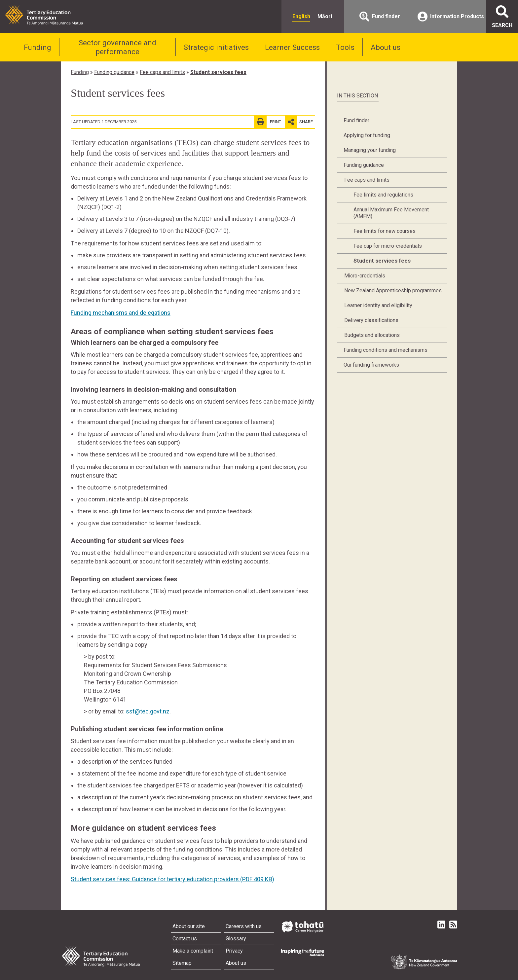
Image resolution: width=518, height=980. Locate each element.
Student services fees (218, 72)
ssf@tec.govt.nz (148, 711)
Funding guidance (114, 72)
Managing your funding (370, 150)
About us (386, 47)
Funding (37, 47)
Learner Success (292, 47)
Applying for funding (367, 135)
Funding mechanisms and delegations (121, 313)
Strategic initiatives (216, 47)
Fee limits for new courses (385, 231)
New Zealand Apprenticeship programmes (393, 290)
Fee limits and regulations (383, 195)
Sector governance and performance (117, 47)
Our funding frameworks (371, 365)
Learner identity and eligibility (378, 305)
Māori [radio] (325, 16)
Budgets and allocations (372, 335)
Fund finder (356, 120)
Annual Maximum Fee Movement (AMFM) (391, 213)
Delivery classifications (371, 320)
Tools (345, 47)
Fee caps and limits (162, 72)
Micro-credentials (365, 276)
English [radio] (301, 16)
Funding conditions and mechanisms (386, 350)
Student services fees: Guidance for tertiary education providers (172, 879)
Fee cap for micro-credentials (388, 246)
